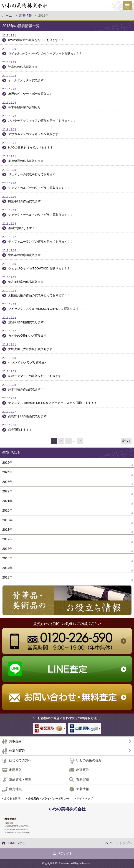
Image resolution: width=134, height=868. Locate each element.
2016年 (7, 549)
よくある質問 (12, 799)
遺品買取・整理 (20, 779)
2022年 (7, 491)
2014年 (7, 568)
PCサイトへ (67, 853)
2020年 (7, 510)
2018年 (7, 530)
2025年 (7, 463)
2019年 (7, 520)
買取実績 (83, 779)
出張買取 (83, 770)
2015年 (7, 558)
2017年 (7, 539)
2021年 (7, 501)
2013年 (7, 577)
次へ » (126, 441)
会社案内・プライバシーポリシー (48, 799)
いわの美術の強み (89, 760)
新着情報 (83, 789)
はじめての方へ (20, 760)
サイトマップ (85, 799)
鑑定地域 (15, 789)
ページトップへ (121, 843)
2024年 (7, 472)
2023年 (7, 482)
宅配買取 (15, 770)
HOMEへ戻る (16, 843)
